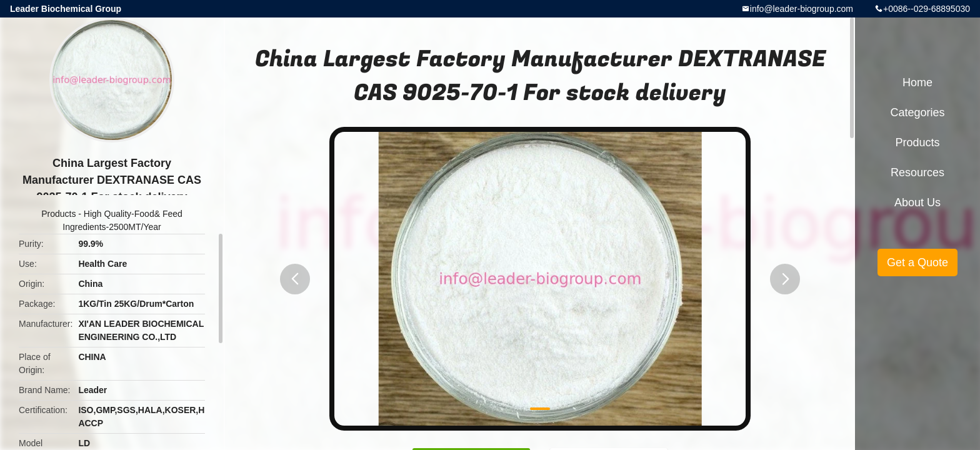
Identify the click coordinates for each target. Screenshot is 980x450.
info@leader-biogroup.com (802, 9)
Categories (917, 112)
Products (58, 214)
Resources (917, 172)
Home (917, 82)
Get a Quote (917, 262)
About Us (917, 202)
